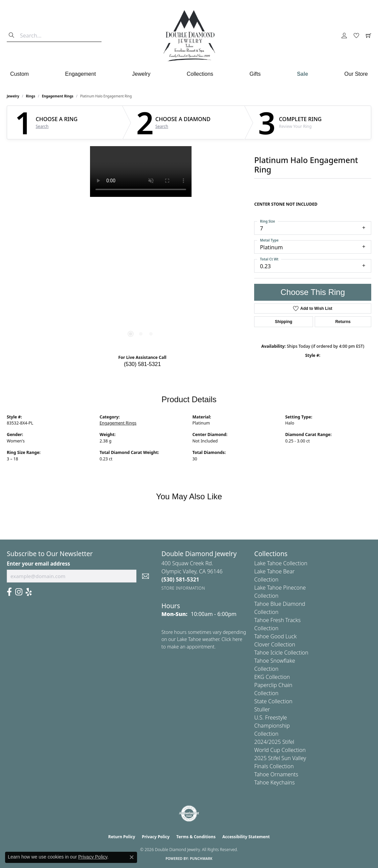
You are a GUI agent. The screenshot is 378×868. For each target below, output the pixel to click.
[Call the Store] (180, 579)
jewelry (13, 96)
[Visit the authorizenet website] (189, 814)
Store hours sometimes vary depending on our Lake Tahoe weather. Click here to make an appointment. (204, 639)
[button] (344, 36)
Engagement (80, 74)
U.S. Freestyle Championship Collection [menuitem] (272, 726)
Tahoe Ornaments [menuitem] (276, 774)
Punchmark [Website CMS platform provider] (201, 859)
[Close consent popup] (132, 857)
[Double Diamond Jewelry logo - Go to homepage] (189, 36)
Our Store (356, 74)
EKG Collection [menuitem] (272, 677)
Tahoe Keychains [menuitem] (274, 782)
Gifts (255, 74)
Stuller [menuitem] (262, 709)
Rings (31, 96)
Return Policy (122, 837)
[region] (141, 248)
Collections (200, 74)
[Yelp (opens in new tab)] (29, 592)
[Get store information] (183, 588)
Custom (19, 74)
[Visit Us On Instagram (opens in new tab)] (19, 592)
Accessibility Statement (246, 837)
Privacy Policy (156, 837)
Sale (302, 74)
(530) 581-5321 (142, 364)
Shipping (283, 322)
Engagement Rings (58, 96)
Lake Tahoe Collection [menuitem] (281, 563)
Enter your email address (38, 564)
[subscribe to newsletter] (146, 576)
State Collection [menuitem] (273, 701)
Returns (343, 322)
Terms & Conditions (196, 837)
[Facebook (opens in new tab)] (9, 592)
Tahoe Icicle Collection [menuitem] (281, 653)
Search (42, 127)
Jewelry (141, 74)
